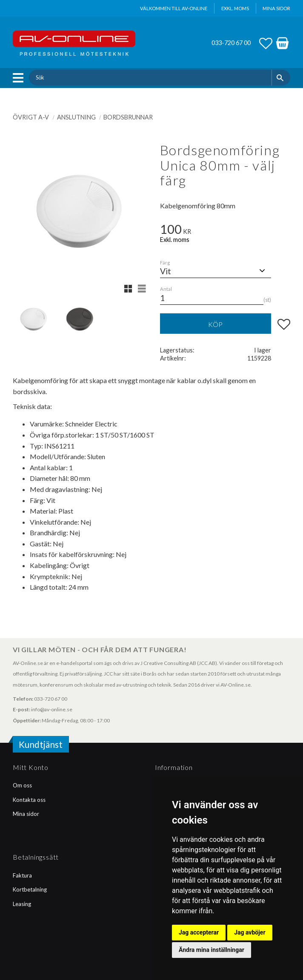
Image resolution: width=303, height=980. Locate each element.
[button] (20, 78)
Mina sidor (26, 814)
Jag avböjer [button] (250, 932)
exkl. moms (235, 8)
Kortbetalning (30, 889)
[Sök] (281, 77)
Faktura (22, 875)
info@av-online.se (52, 709)
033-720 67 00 (231, 43)
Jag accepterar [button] (199, 932)
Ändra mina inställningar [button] (212, 950)
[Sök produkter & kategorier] (150, 77)
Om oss (22, 785)
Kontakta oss (29, 800)
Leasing (22, 904)
